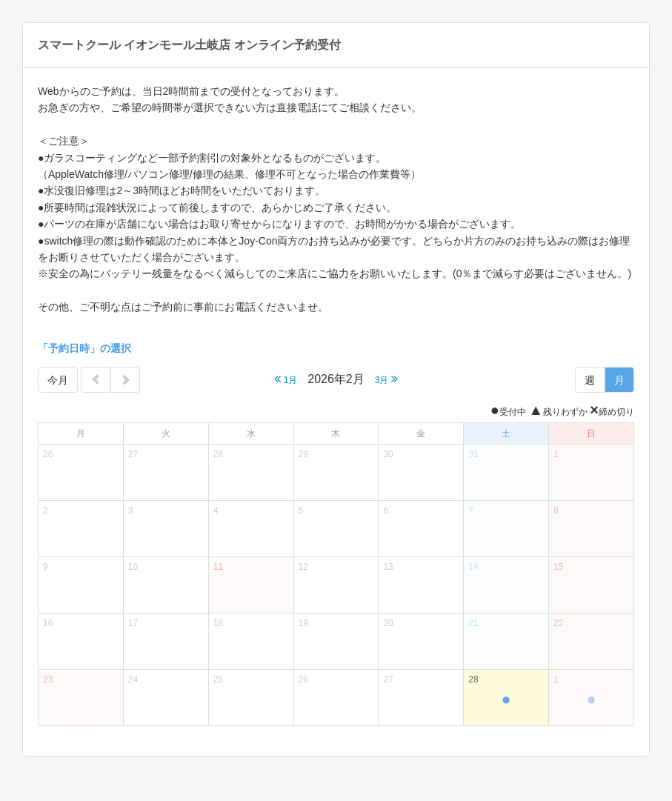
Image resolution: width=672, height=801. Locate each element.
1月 (286, 379)
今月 (58, 380)
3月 (386, 379)
